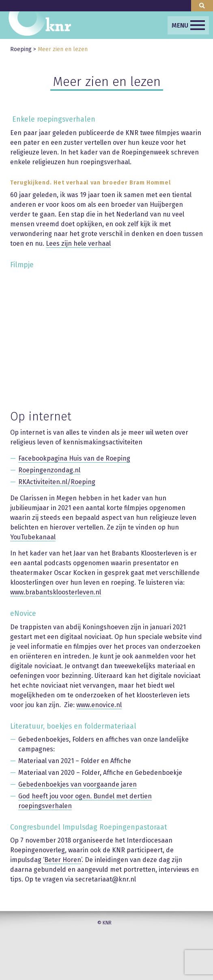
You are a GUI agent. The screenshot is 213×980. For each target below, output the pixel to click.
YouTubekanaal (33, 537)
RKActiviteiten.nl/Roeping (57, 482)
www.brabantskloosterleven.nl (56, 592)
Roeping (21, 49)
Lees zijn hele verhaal (78, 243)
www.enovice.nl (99, 705)
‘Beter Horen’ (62, 860)
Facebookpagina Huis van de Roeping (74, 458)
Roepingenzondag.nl (49, 470)
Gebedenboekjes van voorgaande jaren (77, 784)
